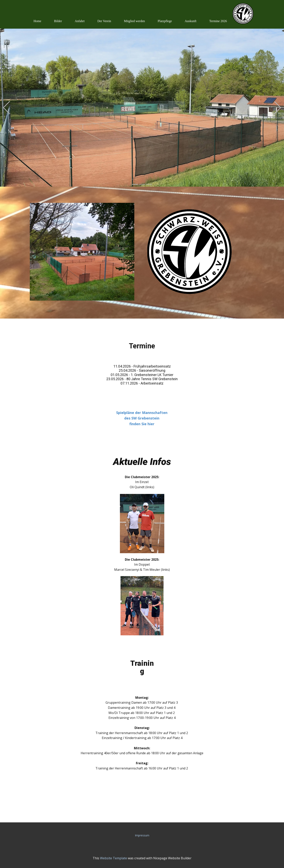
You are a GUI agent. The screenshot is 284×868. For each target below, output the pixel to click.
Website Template (114, 858)
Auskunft (191, 21)
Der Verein (104, 21)
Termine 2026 (218, 21)
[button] (6, 108)
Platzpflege (165, 21)
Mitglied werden (134, 21)
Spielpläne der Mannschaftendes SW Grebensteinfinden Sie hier (142, 418)
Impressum (142, 835)
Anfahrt (80, 21)
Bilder (58, 21)
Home (37, 21)
